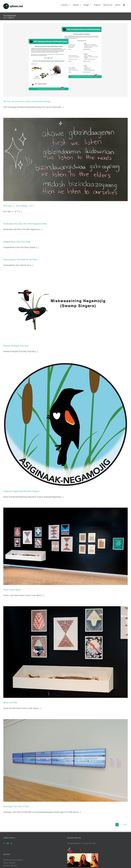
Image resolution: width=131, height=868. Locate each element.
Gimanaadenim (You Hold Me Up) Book (20, 260)
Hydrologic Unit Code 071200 (16, 806)
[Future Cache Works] (65, 546)
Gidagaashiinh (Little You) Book (17, 242)
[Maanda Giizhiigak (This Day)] (65, 309)
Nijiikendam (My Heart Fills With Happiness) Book (25, 224)
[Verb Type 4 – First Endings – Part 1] (65, 159)
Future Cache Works (12, 590)
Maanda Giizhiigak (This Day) (16, 346)
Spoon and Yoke (10, 703)
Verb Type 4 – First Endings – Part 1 (19, 206)
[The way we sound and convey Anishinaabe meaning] (65, 60)
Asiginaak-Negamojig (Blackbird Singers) (21, 491)
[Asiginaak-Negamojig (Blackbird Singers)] (65, 424)
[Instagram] (11, 843)
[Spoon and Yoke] (65, 652)
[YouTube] (8, 843)
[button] (124, 5)
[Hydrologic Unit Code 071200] (65, 760)
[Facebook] (4, 843)
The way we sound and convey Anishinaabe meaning (27, 101)
